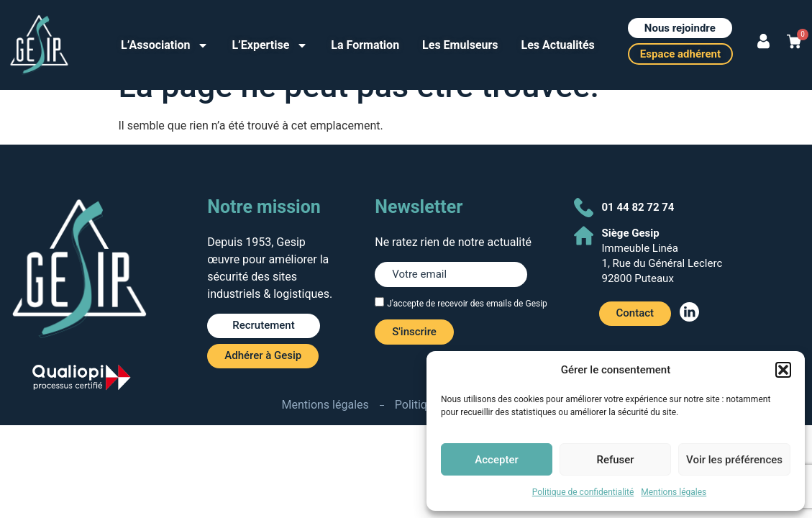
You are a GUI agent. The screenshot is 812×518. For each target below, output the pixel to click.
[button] (783, 370)
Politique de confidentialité (583, 492)
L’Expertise (270, 45)
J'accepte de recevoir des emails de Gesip (467, 304)
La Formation (365, 45)
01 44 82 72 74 (638, 207)
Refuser (615, 460)
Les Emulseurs (460, 45)
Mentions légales (674, 492)
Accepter (496, 460)
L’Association (165, 45)
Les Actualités (558, 45)
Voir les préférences (734, 460)
